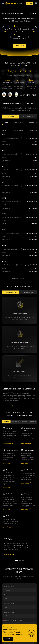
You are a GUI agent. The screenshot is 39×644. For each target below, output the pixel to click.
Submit (19, 581)
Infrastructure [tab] (15, 295)
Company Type (9, 562)
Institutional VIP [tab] (11, 165)
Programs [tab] (24, 295)
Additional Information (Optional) (14, 571)
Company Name (9, 476)
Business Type (9, 459)
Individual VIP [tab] (28, 165)
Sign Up (30, 3)
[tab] (19, 124)
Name (6, 468)
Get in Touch (20, 47)
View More (8, 316)
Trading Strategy (9, 554)
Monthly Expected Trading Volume (15, 537)
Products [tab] (6, 295)
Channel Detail (8, 511)
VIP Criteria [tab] (11, 118)
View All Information (20, 151)
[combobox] (19, 463)
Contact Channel (9, 502)
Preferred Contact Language (13, 494)
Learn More (8, 278)
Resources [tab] (33, 295)
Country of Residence (11, 528)
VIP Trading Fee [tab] (28, 118)
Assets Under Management (13, 545)
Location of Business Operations (14, 519)
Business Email (9, 485)
